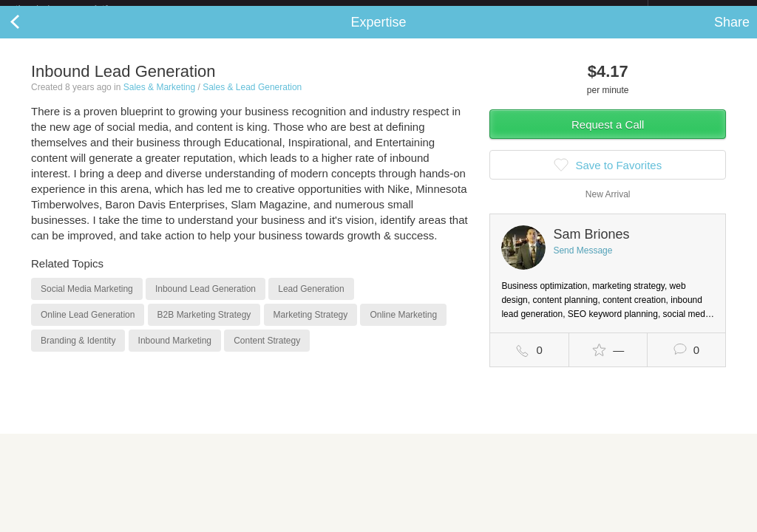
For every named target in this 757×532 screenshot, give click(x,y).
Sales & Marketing (159, 99)
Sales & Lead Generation (252, 99)
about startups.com (700, 10)
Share (732, 34)
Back (30, 34)
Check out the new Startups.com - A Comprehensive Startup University (488, 10)
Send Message (583, 262)
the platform (77, 8)
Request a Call (608, 136)
